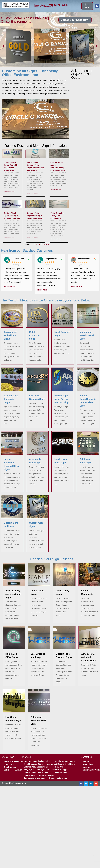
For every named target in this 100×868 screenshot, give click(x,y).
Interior (86, 761)
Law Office (60, 767)
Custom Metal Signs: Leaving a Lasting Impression (36, 216)
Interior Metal (30, 775)
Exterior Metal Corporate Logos (38, 767)
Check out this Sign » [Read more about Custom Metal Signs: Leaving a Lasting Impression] (33, 237)
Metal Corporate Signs (65, 761)
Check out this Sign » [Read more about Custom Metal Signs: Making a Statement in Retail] (9, 237)
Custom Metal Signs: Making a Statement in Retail (12, 216)
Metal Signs (88, 764)
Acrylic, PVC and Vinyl (34, 770)
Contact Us (48, 7)
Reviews (37, 7)
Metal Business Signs (33, 764)
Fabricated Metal (47, 775)
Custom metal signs (58, 778)
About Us (19, 770)
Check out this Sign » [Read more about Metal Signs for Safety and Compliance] (56, 239)
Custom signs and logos (35, 778)
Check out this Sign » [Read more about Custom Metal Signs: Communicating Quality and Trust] (56, 189)
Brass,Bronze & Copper (58, 770)
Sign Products (10, 767)
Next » (46, 244)
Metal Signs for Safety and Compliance (57, 216)
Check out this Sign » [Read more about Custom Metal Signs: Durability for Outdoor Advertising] (9, 191)
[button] (4, 46)
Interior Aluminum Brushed (36, 772)
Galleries (66, 5)
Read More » (10, 286)
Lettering (87, 767)
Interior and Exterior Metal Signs (61, 764)
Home (36, 5)
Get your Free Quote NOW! (16, 761)
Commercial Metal (59, 772)
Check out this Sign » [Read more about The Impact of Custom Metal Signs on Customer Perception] (33, 193)
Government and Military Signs (38, 761)
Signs (44, 5)
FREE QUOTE (54, 5)
